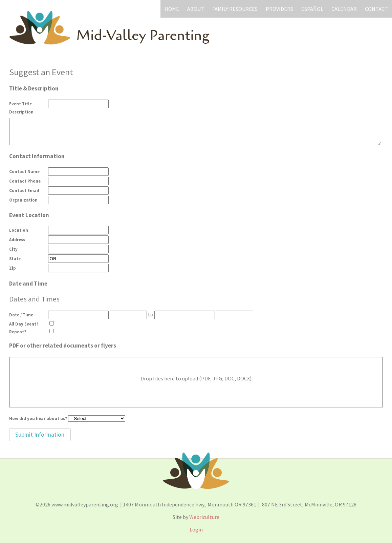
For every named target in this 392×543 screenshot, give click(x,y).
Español (312, 9)
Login (196, 529)
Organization (23, 200)
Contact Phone (25, 181)
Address (17, 239)
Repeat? (18, 332)
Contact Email (24, 190)
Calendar (344, 9)
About (196, 9)
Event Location (29, 215)
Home (172, 9)
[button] (40, 435)
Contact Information (37, 156)
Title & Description (34, 88)
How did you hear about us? (38, 418)
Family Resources (235, 9)
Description (21, 112)
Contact (376, 9)
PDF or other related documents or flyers (63, 346)
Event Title (20, 104)
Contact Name (24, 171)
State (15, 258)
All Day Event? (24, 324)
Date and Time (28, 284)
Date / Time (21, 315)
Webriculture (204, 517)
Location (19, 230)
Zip (13, 268)
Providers (279, 9)
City (13, 249)
